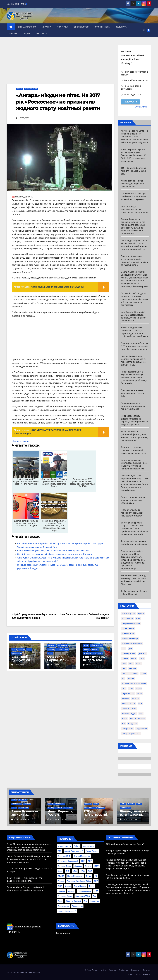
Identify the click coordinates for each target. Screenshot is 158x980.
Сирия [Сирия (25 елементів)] (139, 689)
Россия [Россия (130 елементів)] (131, 678)
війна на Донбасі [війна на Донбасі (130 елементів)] (137, 719)
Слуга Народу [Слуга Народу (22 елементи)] (128, 694)
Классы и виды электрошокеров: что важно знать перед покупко (135, 209)
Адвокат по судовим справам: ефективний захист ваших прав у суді (134, 450)
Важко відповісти (131, 95)
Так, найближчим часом (134, 80)
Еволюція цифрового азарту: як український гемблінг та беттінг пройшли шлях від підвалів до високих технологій (135, 529)
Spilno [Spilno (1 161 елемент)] (141, 613)
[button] (144, 30)
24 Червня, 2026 (130, 819)
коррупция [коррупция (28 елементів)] (132, 724)
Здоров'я (88, 804)
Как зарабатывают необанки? (129, 844)
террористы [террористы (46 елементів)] (142, 729)
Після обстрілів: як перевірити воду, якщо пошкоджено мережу (132, 513)
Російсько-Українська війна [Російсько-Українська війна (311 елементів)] (134, 683)
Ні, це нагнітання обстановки (131, 87)
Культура (121, 27)
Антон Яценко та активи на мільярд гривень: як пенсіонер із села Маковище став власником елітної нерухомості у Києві (135, 137)
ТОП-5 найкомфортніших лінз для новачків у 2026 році (134, 171)
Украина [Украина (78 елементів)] (125, 699)
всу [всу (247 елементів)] (141, 714)
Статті (13, 34)
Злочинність (102, 27)
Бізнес (123, 804)
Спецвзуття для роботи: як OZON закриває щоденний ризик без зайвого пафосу (134, 346)
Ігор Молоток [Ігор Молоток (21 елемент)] (127, 618)
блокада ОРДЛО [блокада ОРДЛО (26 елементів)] (129, 714)
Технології (68, 808)
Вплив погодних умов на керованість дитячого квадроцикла (133, 500)
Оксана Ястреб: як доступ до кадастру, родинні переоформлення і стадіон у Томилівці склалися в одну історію (134, 299)
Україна (46, 27)
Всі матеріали (63, 933)
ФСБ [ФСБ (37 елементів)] (140, 704)
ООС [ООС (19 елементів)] (124, 668)
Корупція (27, 804)
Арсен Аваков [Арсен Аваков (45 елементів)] (128, 628)
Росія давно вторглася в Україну (135, 73)
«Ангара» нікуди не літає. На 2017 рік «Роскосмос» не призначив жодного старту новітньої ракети (58, 102)
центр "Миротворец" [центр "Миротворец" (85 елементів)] (131, 734)
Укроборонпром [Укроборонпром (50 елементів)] (129, 704)
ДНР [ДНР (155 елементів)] (131, 648)
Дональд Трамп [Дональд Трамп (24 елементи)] (129, 653)
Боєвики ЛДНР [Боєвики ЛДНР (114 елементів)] (128, 633)
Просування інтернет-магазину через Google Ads (133, 393)
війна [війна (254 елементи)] (124, 719)
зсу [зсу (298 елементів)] (123, 724)
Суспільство (81, 27)
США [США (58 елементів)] (131, 689)
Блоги (26, 34)
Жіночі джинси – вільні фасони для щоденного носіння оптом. (133, 184)
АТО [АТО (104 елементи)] (138, 618)
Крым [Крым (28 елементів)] (142, 658)
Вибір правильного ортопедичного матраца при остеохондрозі (133, 406)
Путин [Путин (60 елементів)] (143, 673)
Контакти (42, 34)
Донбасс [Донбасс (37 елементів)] (142, 653)
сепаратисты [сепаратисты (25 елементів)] (128, 729)
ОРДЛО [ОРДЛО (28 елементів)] (132, 668)
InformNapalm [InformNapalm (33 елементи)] (128, 613)
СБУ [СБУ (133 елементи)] (124, 689)
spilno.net (11, 972)
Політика (62, 27)
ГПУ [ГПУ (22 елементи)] (124, 648)
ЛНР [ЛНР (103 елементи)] (124, 663)
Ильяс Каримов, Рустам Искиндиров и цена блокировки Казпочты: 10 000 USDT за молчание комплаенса (133, 155)
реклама (131, 804)
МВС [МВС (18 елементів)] (131, 663)
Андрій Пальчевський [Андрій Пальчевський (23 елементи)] (131, 623)
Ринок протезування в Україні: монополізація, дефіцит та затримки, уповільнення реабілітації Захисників (134, 378)
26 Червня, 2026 (22, 819)
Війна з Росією (27, 27)
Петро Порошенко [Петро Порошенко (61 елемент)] (130, 673)
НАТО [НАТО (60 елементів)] (138, 663)
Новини (20, 89)
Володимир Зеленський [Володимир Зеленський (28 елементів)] (132, 643)
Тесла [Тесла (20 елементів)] (140, 694)
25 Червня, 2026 (58, 819)
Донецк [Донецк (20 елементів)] (125, 658)
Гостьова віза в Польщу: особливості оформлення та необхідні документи (134, 196)
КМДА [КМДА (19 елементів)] (134, 658)
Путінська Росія (31, 89)
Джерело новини (21, 441)
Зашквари (52, 645)
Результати (141, 107)
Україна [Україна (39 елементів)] (135, 699)
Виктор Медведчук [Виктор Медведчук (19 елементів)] (130, 638)
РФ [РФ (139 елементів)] (123, 678)
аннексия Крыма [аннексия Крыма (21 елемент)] (129, 709)
